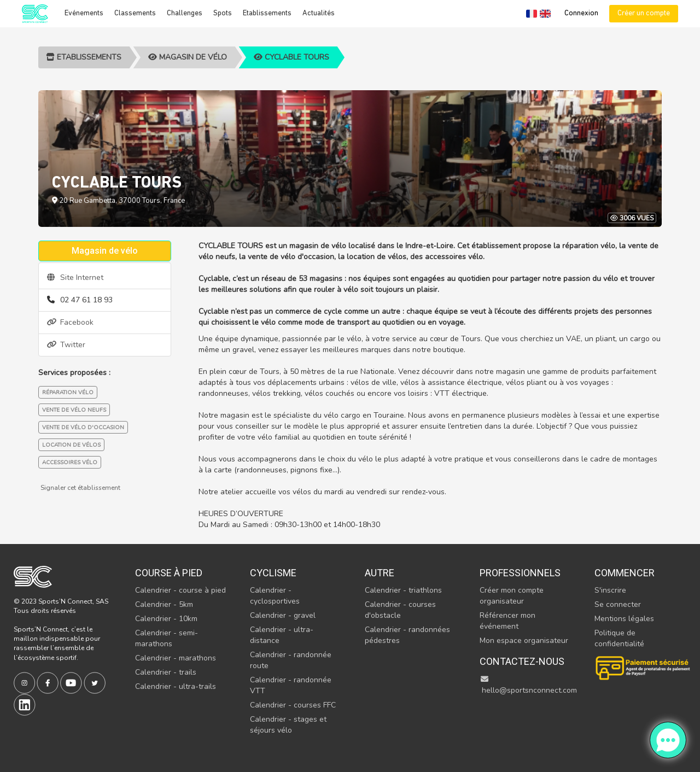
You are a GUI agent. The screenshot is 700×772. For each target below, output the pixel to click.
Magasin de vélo (188, 57)
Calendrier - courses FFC (293, 705)
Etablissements (267, 13)
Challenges (185, 13)
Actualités (319, 13)
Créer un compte (644, 13)
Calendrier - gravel (283, 615)
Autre (380, 573)
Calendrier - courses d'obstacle (400, 610)
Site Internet (75, 277)
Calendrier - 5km (164, 604)
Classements (135, 13)
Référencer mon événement (507, 621)
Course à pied (169, 573)
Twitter (66, 345)
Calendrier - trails (166, 672)
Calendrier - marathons (176, 658)
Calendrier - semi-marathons (167, 638)
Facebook (70, 322)
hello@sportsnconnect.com (528, 685)
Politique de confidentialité (619, 638)
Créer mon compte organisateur (512, 596)
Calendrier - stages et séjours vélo (288, 725)
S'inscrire (610, 590)
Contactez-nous (522, 661)
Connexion (581, 13)
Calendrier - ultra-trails (176, 686)
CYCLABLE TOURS (291, 57)
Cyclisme (273, 573)
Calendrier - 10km (166, 619)
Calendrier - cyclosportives (275, 596)
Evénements (84, 13)
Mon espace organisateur (524, 641)
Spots (223, 13)
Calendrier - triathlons (403, 590)
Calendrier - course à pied (180, 590)
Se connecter (618, 604)
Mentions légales (624, 619)
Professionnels (520, 573)
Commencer (625, 573)
